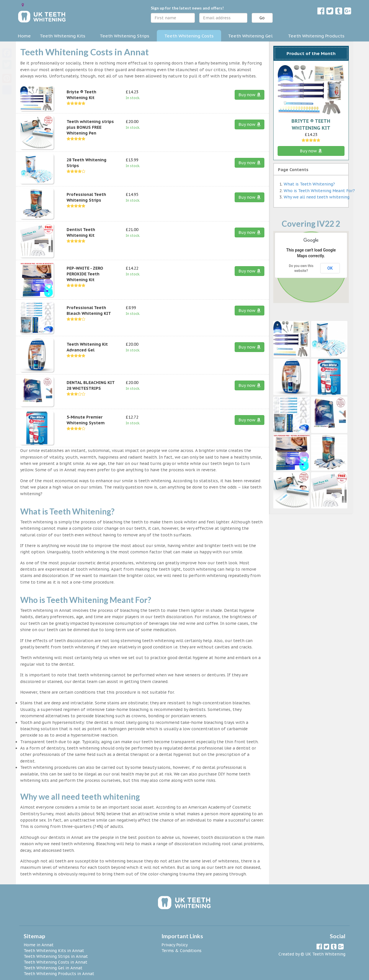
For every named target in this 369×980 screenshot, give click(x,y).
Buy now (250, 95)
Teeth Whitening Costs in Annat (55, 962)
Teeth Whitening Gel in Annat (53, 968)
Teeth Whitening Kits (63, 36)
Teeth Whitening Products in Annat (59, 974)
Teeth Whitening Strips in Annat (56, 956)
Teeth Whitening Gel (250, 36)
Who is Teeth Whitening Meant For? (319, 191)
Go (262, 18)
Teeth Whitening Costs (189, 36)
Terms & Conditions (181, 951)
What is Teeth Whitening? (309, 184)
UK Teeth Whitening (325, 954)
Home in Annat (39, 945)
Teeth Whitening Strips (125, 36)
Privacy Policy (175, 945)
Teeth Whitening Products (316, 36)
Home (24, 36)
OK (330, 268)
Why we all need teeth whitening (317, 197)
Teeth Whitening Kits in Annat (54, 951)
